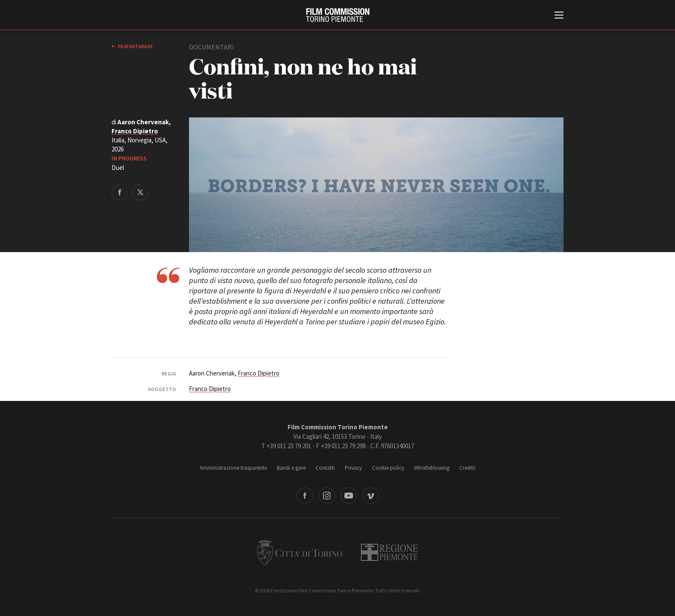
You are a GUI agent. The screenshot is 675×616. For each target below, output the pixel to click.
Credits (467, 468)
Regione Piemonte (389, 552)
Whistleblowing (432, 468)
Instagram (327, 496)
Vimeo (371, 496)
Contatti (325, 468)
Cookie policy (388, 468)
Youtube (349, 496)
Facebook (305, 496)
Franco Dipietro (135, 131)
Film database (135, 46)
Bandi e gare (291, 468)
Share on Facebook (120, 191)
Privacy (353, 468)
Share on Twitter (140, 191)
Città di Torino (300, 552)
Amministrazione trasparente (233, 468)
